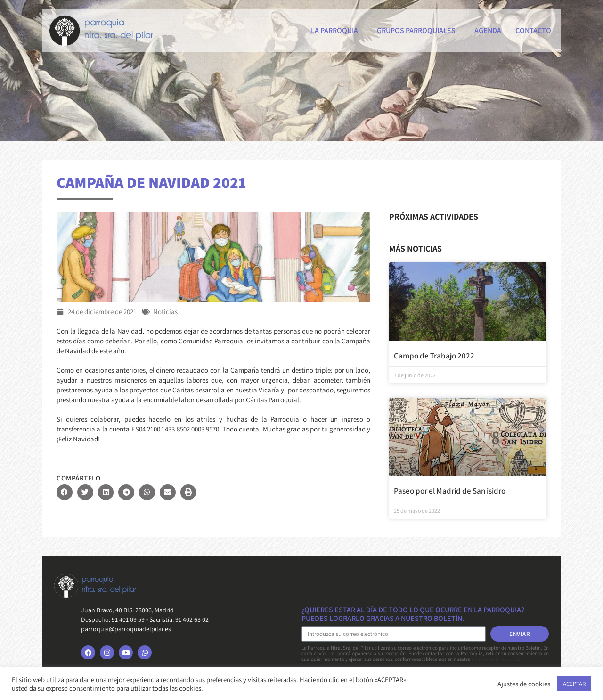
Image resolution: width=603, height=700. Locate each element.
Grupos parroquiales (419, 30)
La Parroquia (337, 30)
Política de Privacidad (495, 659)
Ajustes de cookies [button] (524, 684)
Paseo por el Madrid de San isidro (450, 491)
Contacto (533, 30)
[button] (65, 492)
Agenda (488, 30)
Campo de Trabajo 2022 (434, 356)
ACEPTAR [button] (574, 684)
